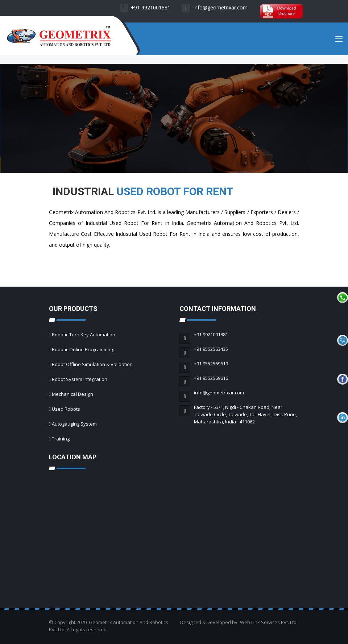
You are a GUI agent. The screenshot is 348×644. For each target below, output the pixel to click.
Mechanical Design (72, 394)
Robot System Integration (80, 379)
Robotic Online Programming (83, 349)
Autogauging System (74, 424)
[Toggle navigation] (339, 40)
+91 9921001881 (145, 7)
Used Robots (66, 409)
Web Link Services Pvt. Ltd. (269, 622)
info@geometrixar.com (215, 7)
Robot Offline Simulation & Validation (92, 364)
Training (61, 439)
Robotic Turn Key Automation (84, 335)
